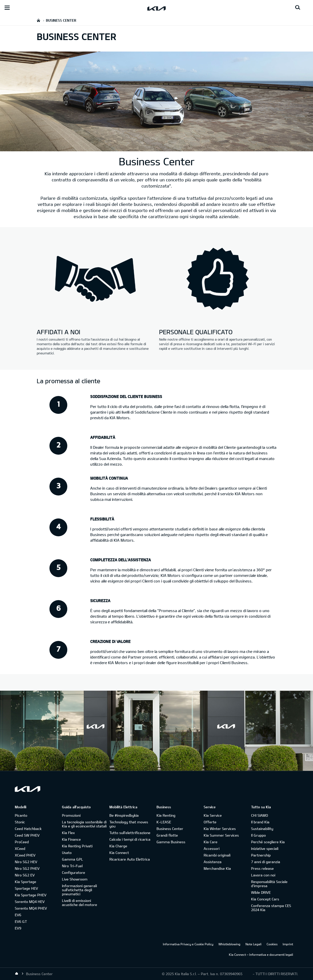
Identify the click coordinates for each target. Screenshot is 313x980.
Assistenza (213, 862)
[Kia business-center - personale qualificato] (218, 279)
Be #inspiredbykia (124, 815)
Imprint (288, 944)
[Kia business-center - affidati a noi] (95, 279)
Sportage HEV (26, 888)
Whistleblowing (229, 944)
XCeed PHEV (25, 855)
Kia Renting (166, 815)
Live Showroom (75, 879)
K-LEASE (164, 822)
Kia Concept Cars (265, 899)
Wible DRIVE (261, 892)
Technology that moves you (129, 824)
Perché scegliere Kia (268, 842)
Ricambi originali (217, 855)
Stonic (20, 822)
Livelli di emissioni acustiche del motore (80, 903)
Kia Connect (119, 853)
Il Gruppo (258, 835)
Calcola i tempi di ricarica (130, 839)
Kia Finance (71, 839)
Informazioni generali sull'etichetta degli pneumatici (79, 890)
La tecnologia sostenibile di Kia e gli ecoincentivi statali (84, 824)
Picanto (21, 815)
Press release (262, 868)
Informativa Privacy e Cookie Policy (188, 944)
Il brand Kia (260, 822)
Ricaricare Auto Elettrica (130, 859)
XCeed (20, 848)
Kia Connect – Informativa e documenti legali (261, 954)
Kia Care (211, 842)
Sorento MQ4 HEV (30, 902)
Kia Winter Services (220, 829)
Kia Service (213, 815)
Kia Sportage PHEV (31, 895)
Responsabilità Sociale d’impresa (269, 884)
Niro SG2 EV (25, 875)
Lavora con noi (263, 875)
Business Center (170, 829)
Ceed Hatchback (28, 829)
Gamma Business (171, 842)
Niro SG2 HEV (26, 862)
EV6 (18, 915)
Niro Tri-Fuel (72, 866)
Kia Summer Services (221, 835)
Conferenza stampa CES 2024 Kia (271, 908)
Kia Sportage (25, 882)
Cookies (272, 944)
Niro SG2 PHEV (27, 868)
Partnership (261, 855)
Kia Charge (118, 846)
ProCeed (22, 842)
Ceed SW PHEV (27, 835)
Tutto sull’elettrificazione (130, 833)
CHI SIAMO (260, 815)
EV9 (18, 928)
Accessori (212, 848)
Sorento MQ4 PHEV (31, 908)
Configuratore (74, 872)
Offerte (210, 822)
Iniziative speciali (265, 848)
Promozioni (71, 815)
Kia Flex (68, 833)
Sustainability (262, 829)
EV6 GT (21, 921)
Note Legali (253, 944)
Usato (67, 853)
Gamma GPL (73, 859)
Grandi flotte (167, 835)
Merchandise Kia (217, 868)
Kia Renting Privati (77, 846)
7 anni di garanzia (266, 862)
